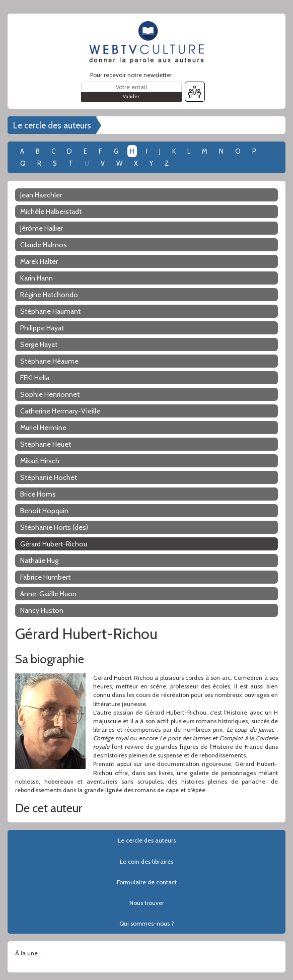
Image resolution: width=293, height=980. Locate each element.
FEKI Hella (35, 378)
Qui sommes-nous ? (147, 923)
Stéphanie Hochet (49, 477)
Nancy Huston (42, 610)
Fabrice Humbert (45, 577)
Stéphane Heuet (46, 444)
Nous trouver (147, 903)
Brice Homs (38, 494)
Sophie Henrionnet (50, 394)
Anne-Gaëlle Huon (48, 594)
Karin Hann (36, 278)
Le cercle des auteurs (52, 125)
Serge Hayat (39, 344)
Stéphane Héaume (49, 361)
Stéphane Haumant (50, 311)
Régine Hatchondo (49, 295)
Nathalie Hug (39, 561)
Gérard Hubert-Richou (54, 544)
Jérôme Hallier (42, 228)
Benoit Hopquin (44, 511)
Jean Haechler (41, 195)
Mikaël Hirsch (40, 461)
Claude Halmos (44, 245)
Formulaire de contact (147, 882)
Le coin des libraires (146, 861)
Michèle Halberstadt (51, 212)
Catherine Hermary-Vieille (60, 411)
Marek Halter (39, 261)
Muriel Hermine (43, 428)
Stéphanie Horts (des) (54, 527)
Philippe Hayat (42, 328)
